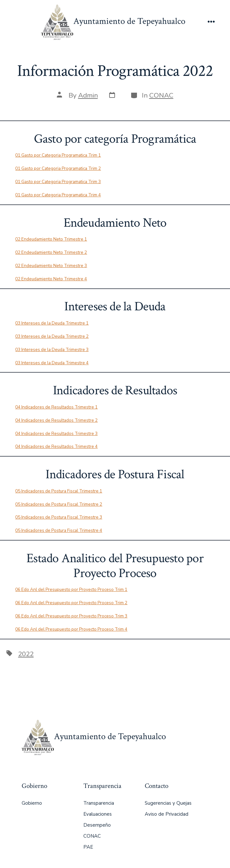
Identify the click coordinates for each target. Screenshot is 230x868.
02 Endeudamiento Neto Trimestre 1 (51, 239)
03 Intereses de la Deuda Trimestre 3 (52, 350)
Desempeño (97, 825)
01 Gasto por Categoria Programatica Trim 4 (58, 195)
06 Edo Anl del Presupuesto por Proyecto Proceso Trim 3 (71, 616)
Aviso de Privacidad (167, 814)
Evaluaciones (98, 814)
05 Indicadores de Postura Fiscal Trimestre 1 (59, 491)
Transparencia (99, 803)
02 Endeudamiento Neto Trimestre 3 (51, 266)
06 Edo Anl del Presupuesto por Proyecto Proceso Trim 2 (71, 603)
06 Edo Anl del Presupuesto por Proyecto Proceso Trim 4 (71, 629)
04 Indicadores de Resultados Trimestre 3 (56, 434)
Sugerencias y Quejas (168, 803)
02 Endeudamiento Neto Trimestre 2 (51, 252)
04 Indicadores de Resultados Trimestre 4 (56, 446)
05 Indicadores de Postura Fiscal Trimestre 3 (59, 517)
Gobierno (32, 803)
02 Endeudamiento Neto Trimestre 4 (51, 279)
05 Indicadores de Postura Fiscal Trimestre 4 (59, 530)
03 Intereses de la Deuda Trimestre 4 (52, 363)
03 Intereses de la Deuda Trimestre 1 (52, 323)
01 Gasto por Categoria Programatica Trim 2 (58, 168)
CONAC (161, 95)
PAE (88, 847)
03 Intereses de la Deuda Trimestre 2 (52, 336)
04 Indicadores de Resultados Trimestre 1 (56, 407)
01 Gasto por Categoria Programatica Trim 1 (58, 155)
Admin (88, 95)
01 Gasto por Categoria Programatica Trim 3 (58, 182)
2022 (26, 654)
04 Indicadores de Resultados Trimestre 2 (56, 420)
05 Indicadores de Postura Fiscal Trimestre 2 (59, 504)
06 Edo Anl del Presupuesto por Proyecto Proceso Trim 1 (71, 589)
